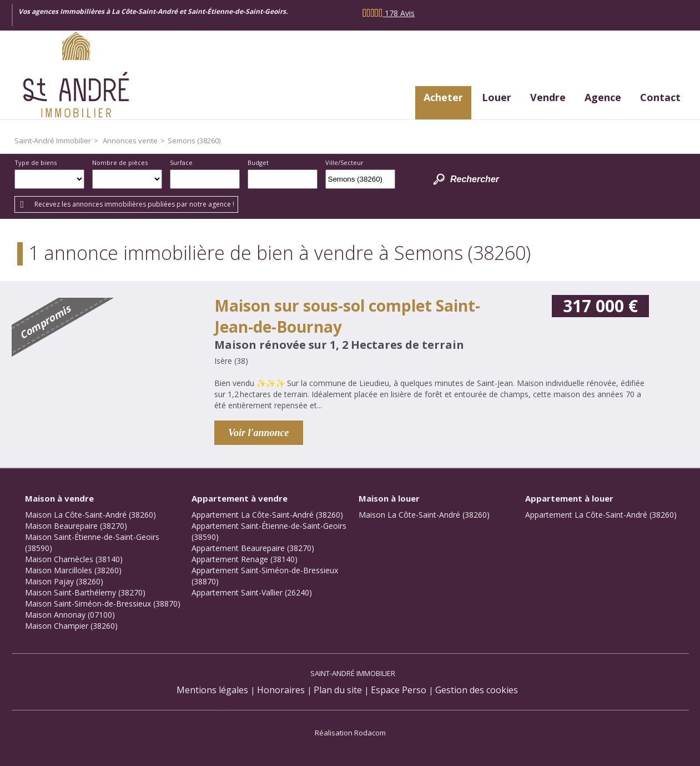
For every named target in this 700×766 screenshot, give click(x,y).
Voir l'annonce (259, 433)
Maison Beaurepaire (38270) (76, 526)
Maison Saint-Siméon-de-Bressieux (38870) (103, 604)
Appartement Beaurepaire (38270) (253, 548)
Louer (497, 97)
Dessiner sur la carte (411, 179)
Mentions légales (212, 690)
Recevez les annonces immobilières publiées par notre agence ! (134, 204)
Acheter (443, 97)
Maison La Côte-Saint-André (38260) (90, 515)
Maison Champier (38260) (71, 626)
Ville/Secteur (344, 162)
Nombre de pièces (120, 162)
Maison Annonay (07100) (70, 615)
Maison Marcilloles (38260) (73, 570)
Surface (181, 162)
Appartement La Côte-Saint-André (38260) (267, 515)
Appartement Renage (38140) (245, 559)
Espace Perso (399, 690)
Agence (603, 97)
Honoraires (281, 690)
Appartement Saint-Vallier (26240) (252, 592)
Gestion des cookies (477, 690)
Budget (258, 162)
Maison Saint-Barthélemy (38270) (85, 592)
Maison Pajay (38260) (64, 581)
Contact (660, 97)
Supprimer (388, 182)
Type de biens (36, 162)
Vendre (548, 97)
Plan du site (338, 690)
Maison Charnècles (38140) (74, 559)
